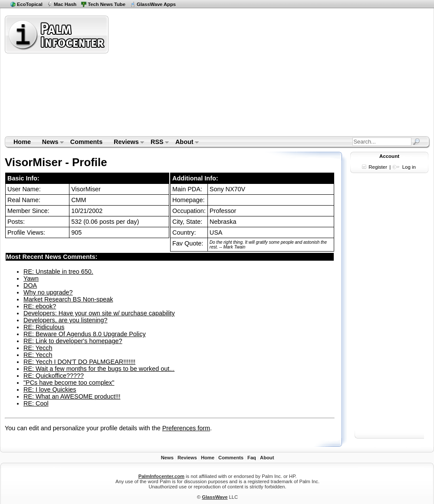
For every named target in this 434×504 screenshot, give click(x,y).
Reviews (126, 143)
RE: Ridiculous (44, 327)
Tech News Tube (107, 4)
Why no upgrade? (48, 292)
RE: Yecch (38, 348)
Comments (86, 142)
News (50, 143)
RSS (157, 143)
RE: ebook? (40, 306)
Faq (252, 458)
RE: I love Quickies (50, 389)
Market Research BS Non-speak (68, 299)
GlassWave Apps (156, 4)
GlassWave (215, 497)
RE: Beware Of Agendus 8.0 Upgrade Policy (85, 334)
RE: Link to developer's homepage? (73, 341)
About (184, 143)
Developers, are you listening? (66, 320)
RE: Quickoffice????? (54, 376)
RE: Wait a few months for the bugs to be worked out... (99, 369)
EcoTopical (30, 4)
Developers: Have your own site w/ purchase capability (99, 313)
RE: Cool (36, 403)
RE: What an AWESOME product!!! (72, 396)
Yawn (31, 278)
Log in (409, 167)
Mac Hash (65, 4)
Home (22, 142)
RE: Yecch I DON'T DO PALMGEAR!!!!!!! (79, 362)
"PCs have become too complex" (69, 383)
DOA (30, 285)
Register (378, 167)
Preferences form (186, 428)
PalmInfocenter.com (161, 476)
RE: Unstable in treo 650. (58, 272)
